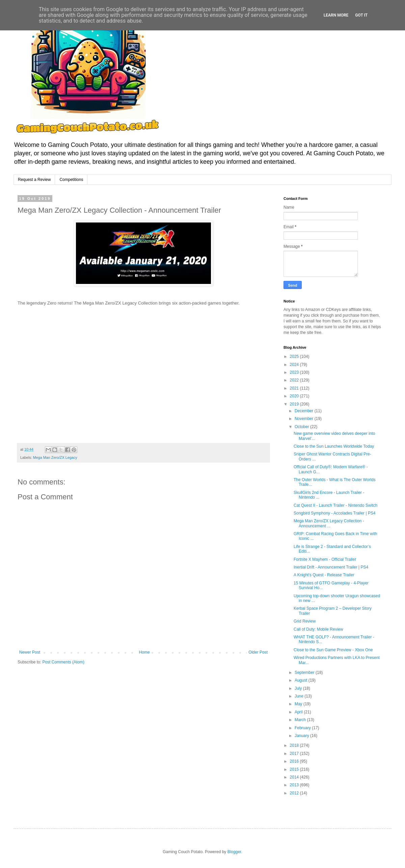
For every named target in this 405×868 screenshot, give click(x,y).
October (302, 427)
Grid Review (305, 621)
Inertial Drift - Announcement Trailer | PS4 (331, 567)
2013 (295, 785)
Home (144, 652)
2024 (295, 365)
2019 (295, 404)
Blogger (234, 852)
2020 (295, 396)
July (299, 688)
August (302, 680)
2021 (295, 388)
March (301, 720)
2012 (295, 793)
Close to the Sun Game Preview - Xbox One (333, 650)
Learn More (336, 15)
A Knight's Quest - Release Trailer (324, 575)
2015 (295, 769)
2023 (295, 372)
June (300, 696)
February (303, 728)
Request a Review (34, 180)
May (299, 704)
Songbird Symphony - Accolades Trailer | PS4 (335, 513)
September (305, 673)
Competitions (71, 180)
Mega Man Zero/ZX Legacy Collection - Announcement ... (329, 523)
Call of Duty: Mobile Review (318, 629)
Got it (361, 15)
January (302, 736)
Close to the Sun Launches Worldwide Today (334, 446)
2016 (295, 761)
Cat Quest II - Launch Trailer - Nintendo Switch (335, 505)
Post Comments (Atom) (63, 662)
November (305, 419)
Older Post (258, 652)
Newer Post (30, 652)
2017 (295, 754)
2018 (295, 745)
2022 (295, 380)
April (299, 712)
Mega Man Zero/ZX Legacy (55, 457)
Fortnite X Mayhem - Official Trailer (325, 559)
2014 (295, 777)
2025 (295, 357)
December (305, 411)
